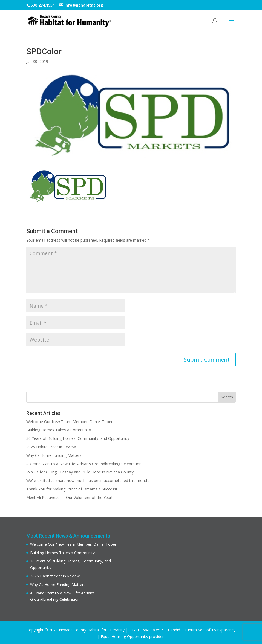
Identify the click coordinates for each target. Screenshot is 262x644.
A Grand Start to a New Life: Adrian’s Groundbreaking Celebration (84, 464)
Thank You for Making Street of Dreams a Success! (72, 489)
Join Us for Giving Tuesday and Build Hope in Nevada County (80, 472)
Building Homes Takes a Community (59, 430)
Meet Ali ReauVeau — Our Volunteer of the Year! (69, 497)
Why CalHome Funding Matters (54, 455)
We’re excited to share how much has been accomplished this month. (88, 480)
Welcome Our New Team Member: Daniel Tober (69, 422)
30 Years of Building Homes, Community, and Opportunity (78, 438)
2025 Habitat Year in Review (51, 447)
